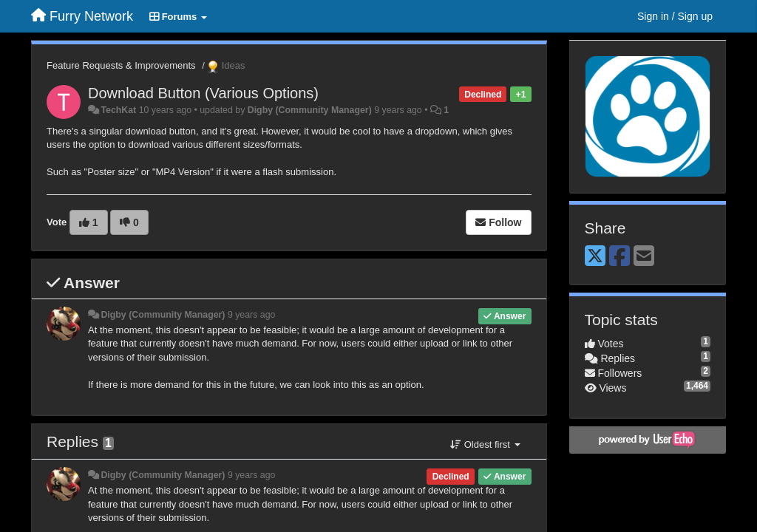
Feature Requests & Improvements (121, 65)
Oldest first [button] (485, 444)
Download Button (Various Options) (203, 93)
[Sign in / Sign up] (675, 16)
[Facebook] (619, 257)
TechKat (118, 110)
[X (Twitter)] (595, 257)
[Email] (644, 257)
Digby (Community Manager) (310, 110)
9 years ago (252, 315)
